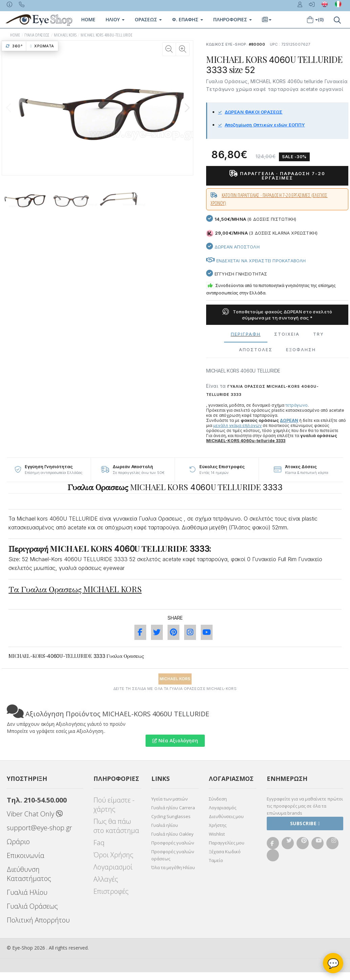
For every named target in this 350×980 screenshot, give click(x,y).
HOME (15, 35)
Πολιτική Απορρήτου (38, 920)
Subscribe (305, 823)
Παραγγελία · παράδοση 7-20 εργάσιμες (277, 176)
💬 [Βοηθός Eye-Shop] (333, 963)
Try (319, 334)
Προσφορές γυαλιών (173, 843)
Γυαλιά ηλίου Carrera (173, 808)
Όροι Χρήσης (113, 855)
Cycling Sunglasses (171, 816)
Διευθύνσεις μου (226, 816)
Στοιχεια (287, 334)
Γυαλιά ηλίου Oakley (172, 834)
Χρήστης (218, 825)
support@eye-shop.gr (39, 828)
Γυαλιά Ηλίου (27, 892)
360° (14, 46)
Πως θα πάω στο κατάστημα (116, 826)
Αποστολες (256, 350)
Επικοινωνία (26, 855)
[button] (187, 108)
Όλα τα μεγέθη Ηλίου (173, 867)
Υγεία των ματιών (169, 799)
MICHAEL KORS (65, 35)
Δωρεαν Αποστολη (233, 247)
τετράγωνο (297, 405)
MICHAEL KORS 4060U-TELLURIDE (106, 35)
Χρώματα (42, 46)
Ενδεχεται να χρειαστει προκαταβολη (256, 261)
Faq (99, 843)
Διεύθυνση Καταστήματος (29, 874)
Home (88, 19)
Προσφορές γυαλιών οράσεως (173, 855)
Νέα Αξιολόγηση (175, 740)
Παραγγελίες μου (227, 843)
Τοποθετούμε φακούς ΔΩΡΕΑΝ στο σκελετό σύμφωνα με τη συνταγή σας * (277, 315)
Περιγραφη (246, 334)
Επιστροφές (111, 891)
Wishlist (217, 834)
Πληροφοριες (233, 19)
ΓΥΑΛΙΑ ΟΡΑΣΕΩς (37, 35)
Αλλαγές (106, 879)
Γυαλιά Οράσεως (32, 906)
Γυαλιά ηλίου (165, 825)
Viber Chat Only (35, 814)
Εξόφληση (301, 350)
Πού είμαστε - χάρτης (114, 805)
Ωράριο (18, 842)
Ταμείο (216, 860)
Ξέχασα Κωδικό (225, 852)
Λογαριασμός (223, 808)
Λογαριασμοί (113, 867)
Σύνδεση (218, 799)
